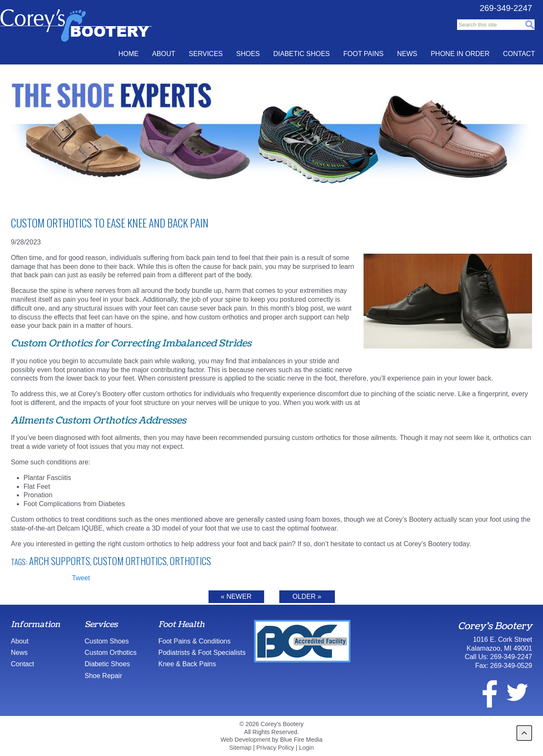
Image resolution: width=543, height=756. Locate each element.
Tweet (81, 578)
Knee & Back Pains (187, 664)
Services (206, 54)
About (164, 54)
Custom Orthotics (130, 561)
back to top (524, 733)
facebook (484, 692)
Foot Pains (363, 54)
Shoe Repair (103, 676)
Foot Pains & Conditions (195, 641)
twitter (517, 692)
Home (128, 54)
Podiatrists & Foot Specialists (202, 653)
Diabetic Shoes (302, 54)
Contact (519, 54)
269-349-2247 (506, 8)
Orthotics (190, 561)
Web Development (245, 740)
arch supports (60, 561)
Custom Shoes (107, 641)
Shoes (248, 54)
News (407, 54)
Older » (307, 596)
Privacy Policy (276, 748)
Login (306, 748)
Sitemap (240, 748)
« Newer (236, 596)
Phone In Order (460, 54)
